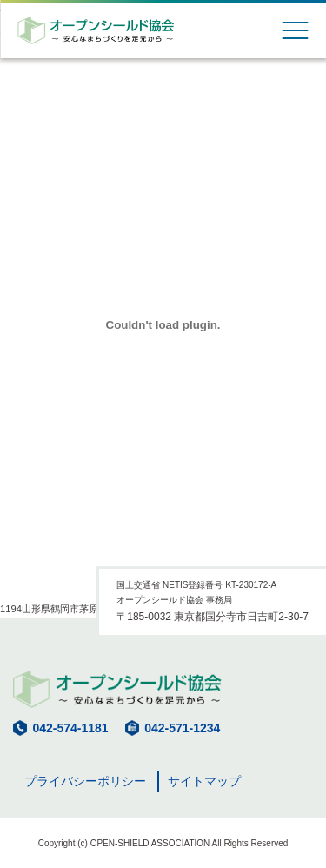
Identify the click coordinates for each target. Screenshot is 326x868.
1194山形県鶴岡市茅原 (49, 609)
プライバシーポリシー (85, 781)
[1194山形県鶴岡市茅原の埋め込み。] (163, 325)
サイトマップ (204, 781)
